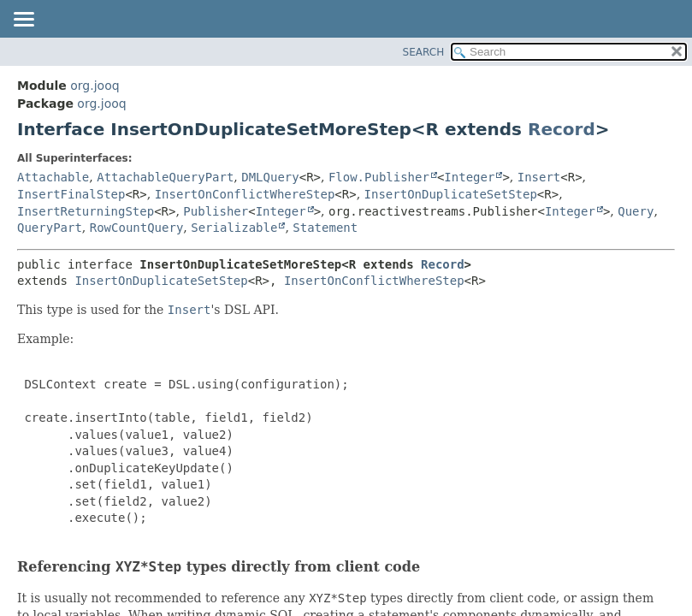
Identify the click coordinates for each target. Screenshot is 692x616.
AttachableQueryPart (165, 177)
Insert (539, 177)
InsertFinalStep (71, 194)
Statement (325, 228)
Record (562, 129)
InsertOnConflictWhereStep (245, 194)
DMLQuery (270, 177)
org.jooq (95, 86)
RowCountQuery (137, 228)
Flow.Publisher (379, 177)
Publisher (216, 211)
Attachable (53, 177)
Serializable (234, 228)
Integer (469, 177)
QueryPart (50, 228)
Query (636, 211)
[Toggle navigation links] (23, 21)
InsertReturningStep (86, 211)
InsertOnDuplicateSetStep (451, 194)
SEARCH (424, 52)
